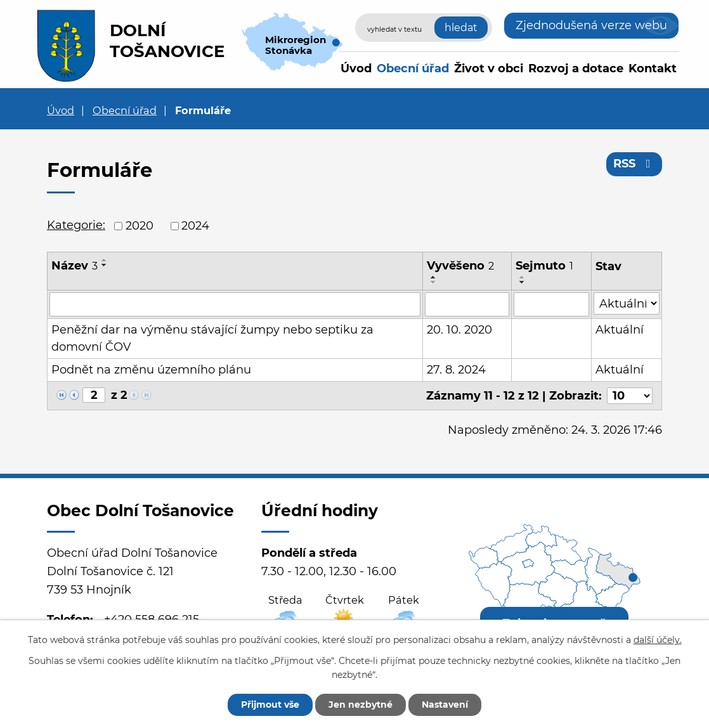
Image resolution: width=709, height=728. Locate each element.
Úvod (356, 68)
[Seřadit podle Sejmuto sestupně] (523, 282)
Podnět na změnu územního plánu (151, 370)
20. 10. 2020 (459, 330)
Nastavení (445, 705)
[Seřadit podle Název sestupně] (105, 265)
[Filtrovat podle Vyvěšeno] (467, 304)
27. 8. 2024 (456, 370)
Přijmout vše (270, 705)
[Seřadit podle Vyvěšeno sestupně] (434, 282)
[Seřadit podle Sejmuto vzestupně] (523, 277)
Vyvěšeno (460, 266)
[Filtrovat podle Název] (235, 304)
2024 (195, 226)
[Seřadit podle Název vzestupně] (105, 260)
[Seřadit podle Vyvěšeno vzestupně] (434, 277)
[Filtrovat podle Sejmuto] (551, 304)
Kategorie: (76, 225)
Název (75, 266)
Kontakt (653, 68)
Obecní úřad (413, 68)
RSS (634, 164)
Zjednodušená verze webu (591, 25)
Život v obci (489, 68)
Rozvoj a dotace (576, 68)
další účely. (658, 640)
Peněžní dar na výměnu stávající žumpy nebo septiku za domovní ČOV (212, 338)
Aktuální (620, 330)
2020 (140, 226)
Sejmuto (544, 266)
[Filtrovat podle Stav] (627, 303)
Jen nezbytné (361, 705)
